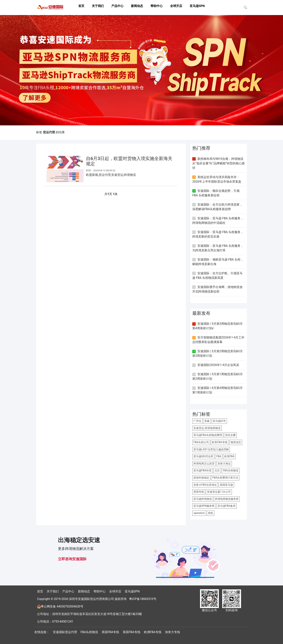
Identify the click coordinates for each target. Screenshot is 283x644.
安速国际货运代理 (65, 632)
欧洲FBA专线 (153, 632)
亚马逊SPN (197, 6)
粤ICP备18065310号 (143, 599)
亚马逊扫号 (219, 421)
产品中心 (117, 6)
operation (199, 513)
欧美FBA (229, 456)
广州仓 (197, 421)
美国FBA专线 (110, 632)
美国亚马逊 (226, 485)
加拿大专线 (173, 632)
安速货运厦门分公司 (219, 492)
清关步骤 (230, 435)
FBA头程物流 (231, 471)
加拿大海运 (224, 464)
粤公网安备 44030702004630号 (62, 606)
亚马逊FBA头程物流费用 (208, 435)
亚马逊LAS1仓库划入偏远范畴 (211, 449)
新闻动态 (137, 6)
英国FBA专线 (131, 632)
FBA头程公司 (201, 442)
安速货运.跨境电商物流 (207, 428)
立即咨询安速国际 (72, 559)
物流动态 (236, 442)
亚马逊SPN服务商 (204, 506)
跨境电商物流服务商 (227, 499)
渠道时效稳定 (201, 478)
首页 (81, 6)
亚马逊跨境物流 (203, 499)
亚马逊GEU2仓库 (203, 456)
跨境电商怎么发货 (204, 464)
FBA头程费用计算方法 (225, 478)
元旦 (217, 471)
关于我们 (98, 6)
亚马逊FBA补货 (202, 471)
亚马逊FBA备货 (227, 506)
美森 (207, 421)
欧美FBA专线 (220, 442)
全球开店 (176, 6)
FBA (219, 456)
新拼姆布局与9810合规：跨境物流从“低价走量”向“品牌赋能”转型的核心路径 (219, 163)
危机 (211, 513)
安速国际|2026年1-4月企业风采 (218, 365)
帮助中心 (157, 6)
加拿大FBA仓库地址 (205, 485)
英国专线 (199, 492)
